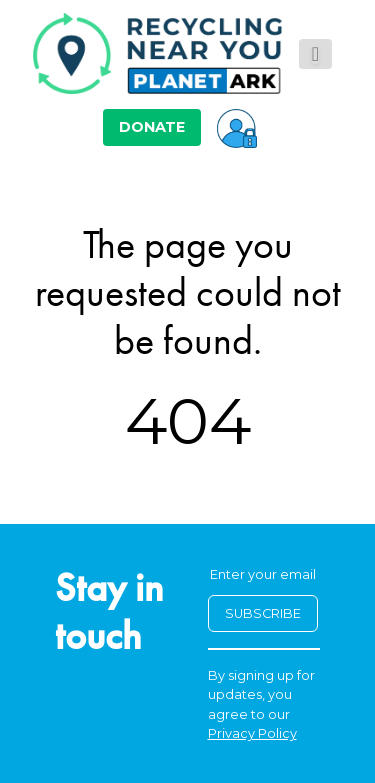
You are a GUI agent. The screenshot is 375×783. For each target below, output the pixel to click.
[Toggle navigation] (315, 54)
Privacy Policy (252, 733)
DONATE (152, 127)
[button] (237, 127)
